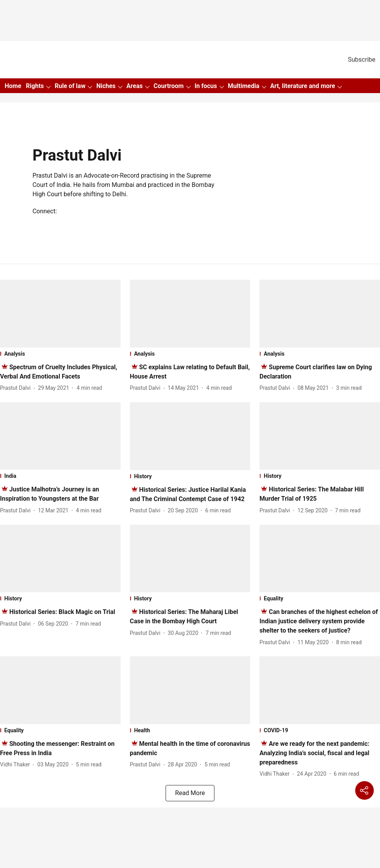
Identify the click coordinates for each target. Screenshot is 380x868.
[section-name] (60, 354)
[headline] (62, 612)
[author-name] (17, 388)
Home (13, 86)
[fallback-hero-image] (60, 314)
